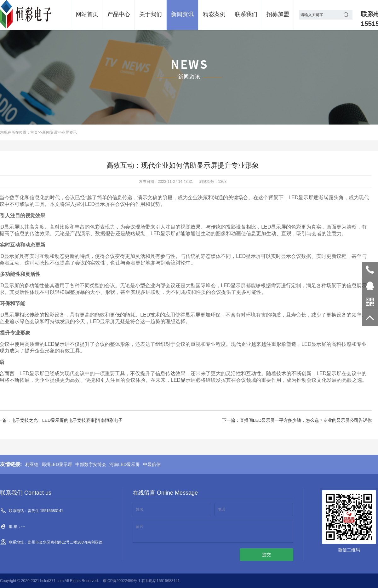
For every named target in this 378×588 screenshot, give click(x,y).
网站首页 (87, 14)
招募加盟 (278, 14)
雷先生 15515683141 (370, 270)
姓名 (140, 509)
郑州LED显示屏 (57, 464)
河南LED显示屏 (125, 464)
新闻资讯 (182, 14)
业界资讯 (69, 132)
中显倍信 (152, 464)
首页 (34, 132)
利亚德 (32, 464)
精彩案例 (214, 14)
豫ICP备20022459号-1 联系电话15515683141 (141, 581)
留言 (140, 527)
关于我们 (151, 14)
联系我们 (246, 14)
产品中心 (119, 14)
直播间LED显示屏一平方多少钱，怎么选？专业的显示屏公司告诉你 (306, 420)
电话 (221, 509)
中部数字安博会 (91, 464)
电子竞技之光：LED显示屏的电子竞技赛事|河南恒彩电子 (67, 420)
